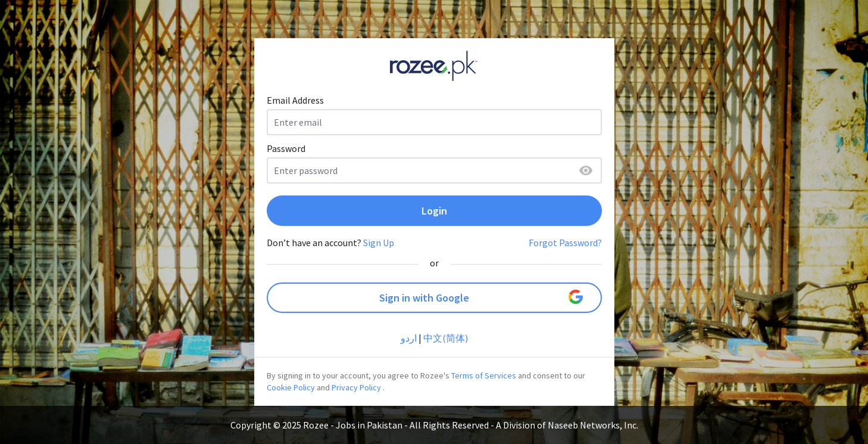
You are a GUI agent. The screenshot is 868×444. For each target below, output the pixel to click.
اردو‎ (409, 338)
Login (434, 211)
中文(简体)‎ (446, 338)
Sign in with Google (481, 297)
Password (286, 148)
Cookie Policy (291, 387)
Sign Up (379, 243)
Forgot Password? (565, 243)
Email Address (295, 100)
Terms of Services (484, 375)
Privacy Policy (356, 387)
